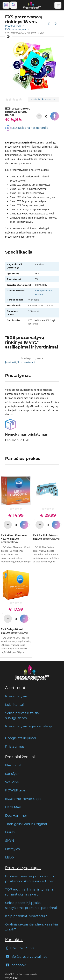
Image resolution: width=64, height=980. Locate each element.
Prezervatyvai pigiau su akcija (29, 726)
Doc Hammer (16, 815)
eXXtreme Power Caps (23, 799)
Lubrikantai (14, 705)
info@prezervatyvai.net (26, 957)
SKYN (10, 840)
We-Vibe (12, 782)
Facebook (15, 965)
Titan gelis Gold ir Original (26, 824)
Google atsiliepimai (21, 738)
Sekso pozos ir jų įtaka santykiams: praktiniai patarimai (31, 905)
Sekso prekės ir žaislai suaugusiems (22, 715)
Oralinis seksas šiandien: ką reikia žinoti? (31, 927)
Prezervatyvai (14, 26)
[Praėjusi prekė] (49, 24)
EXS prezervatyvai (16, 29)
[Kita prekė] (55, 24)
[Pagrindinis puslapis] (32, 5)
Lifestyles (12, 849)
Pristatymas (15, 746)
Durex (10, 832)
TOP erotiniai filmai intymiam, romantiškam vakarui (29, 892)
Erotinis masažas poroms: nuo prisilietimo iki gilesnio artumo (30, 879)
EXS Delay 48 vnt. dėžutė (14, 631)
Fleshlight (13, 765)
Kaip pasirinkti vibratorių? (26, 916)
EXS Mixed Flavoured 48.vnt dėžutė (15, 539)
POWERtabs (15, 790)
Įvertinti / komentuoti (43, 99)
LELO (9, 857)
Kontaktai (14, 940)
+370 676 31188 (19, 948)
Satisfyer (12, 774)
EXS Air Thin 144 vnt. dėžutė (47, 537)
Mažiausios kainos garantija (27, 128)
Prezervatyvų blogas (23, 868)
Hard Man (13, 807)
